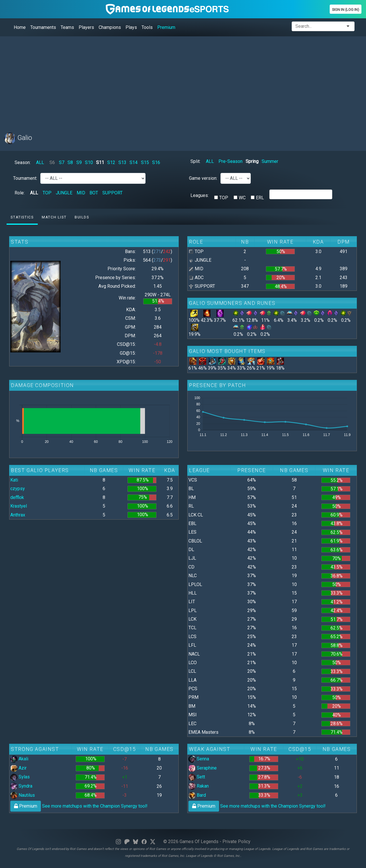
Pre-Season (230, 161)
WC (242, 198)
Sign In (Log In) (346, 10)
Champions (110, 27)
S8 (70, 162)
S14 (134, 162)
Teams (67, 27)
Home (20, 27)
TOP (47, 193)
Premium (166, 27)
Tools (147, 27)
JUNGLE (64, 193)
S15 (145, 162)
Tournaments (43, 27)
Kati (14, 480)
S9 (79, 162)
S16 (156, 162)
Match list (54, 217)
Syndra (21, 786)
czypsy (18, 489)
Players (86, 27)
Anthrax (18, 515)
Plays (131, 27)
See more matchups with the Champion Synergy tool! (79, 806)
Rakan (199, 786)
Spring (252, 161)
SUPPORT (113, 193)
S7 (62, 162)
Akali (19, 759)
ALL (40, 162)
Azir (18, 768)
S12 (111, 162)
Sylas (20, 777)
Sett (197, 777)
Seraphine (203, 768)
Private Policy (236, 842)
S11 (100, 162)
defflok (17, 497)
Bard (197, 795)
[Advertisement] (176, 81)
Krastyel (19, 506)
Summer (270, 161)
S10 (89, 162)
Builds (82, 217)
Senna (199, 759)
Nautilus (23, 795)
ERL (260, 198)
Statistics (22, 217)
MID (81, 193)
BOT (94, 193)
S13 (122, 162)
